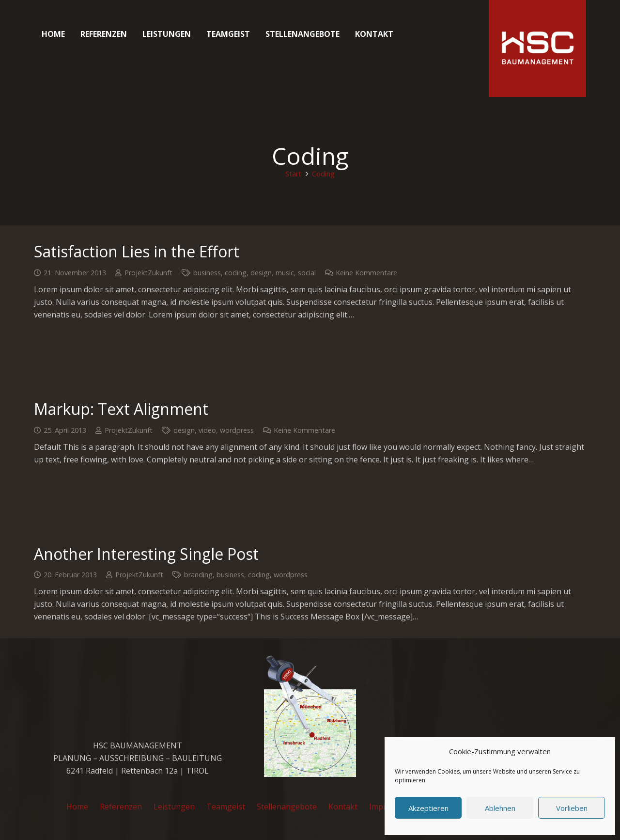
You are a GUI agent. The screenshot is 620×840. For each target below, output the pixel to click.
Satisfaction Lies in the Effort (137, 251)
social (307, 273)
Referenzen (121, 807)
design (261, 273)
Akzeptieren (428, 808)
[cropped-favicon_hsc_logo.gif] (538, 48)
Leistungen (174, 807)
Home (77, 807)
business (207, 273)
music (285, 273)
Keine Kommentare (366, 273)
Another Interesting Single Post (146, 554)
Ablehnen (500, 808)
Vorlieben (572, 808)
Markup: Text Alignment (121, 409)
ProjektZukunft (148, 273)
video (207, 430)
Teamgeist (226, 807)
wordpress (237, 430)
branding (198, 575)
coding (236, 273)
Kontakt (343, 807)
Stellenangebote (287, 807)
